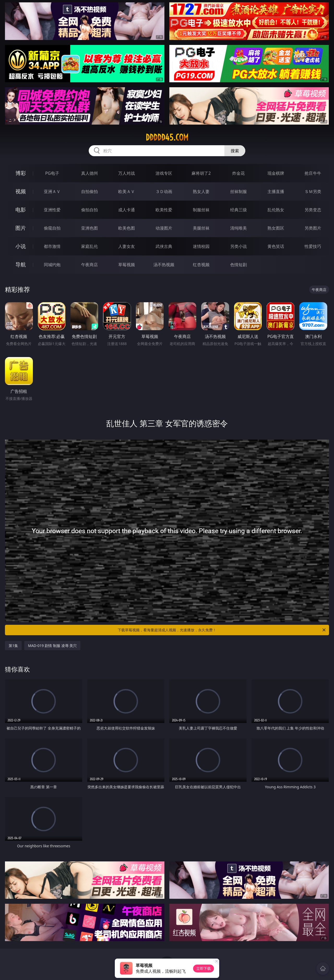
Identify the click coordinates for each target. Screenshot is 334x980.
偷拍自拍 (90, 210)
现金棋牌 (276, 173)
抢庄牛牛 (313, 173)
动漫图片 (164, 228)
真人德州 (90, 173)
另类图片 (313, 228)
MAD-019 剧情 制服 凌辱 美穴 (52, 646)
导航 (21, 264)
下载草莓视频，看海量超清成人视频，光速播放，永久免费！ (222, 630)
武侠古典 (164, 246)
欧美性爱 (164, 210)
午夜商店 (90, 265)
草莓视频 (127, 265)
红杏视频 (201, 265)
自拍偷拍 (90, 191)
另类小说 (238, 246)
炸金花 (238, 173)
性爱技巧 (313, 246)
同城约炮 (52, 265)
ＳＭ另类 (313, 191)
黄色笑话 (276, 246)
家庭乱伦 (90, 246)
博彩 (21, 173)
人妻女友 (127, 246)
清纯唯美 (238, 228)
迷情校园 (201, 246)
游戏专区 (164, 173)
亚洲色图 (90, 228)
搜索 (235, 151)
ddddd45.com (167, 137)
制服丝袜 (201, 210)
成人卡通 (127, 210)
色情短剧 (238, 265)
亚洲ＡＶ (52, 191)
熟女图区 (276, 228)
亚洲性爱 (52, 210)
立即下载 (204, 968)
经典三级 (238, 210)
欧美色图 (127, 228)
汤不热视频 (164, 265)
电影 (21, 210)
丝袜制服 (238, 191)
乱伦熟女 (276, 210)
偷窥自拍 (52, 228)
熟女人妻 (201, 191)
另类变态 (313, 210)
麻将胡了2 (201, 173)
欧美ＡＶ (127, 191)
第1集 (13, 646)
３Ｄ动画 (164, 191)
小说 (21, 246)
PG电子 (52, 173)
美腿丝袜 (201, 228)
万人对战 (127, 173)
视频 (21, 191)
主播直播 (276, 191)
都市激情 (52, 246)
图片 (21, 228)
